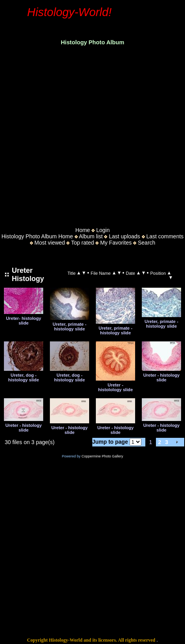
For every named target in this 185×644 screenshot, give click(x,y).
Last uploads (124, 236)
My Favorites (116, 243)
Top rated (82, 243)
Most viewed (50, 243)
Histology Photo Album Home (37, 236)
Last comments (165, 236)
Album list (91, 236)
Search (147, 243)
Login (103, 230)
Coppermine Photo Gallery (102, 456)
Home (83, 230)
